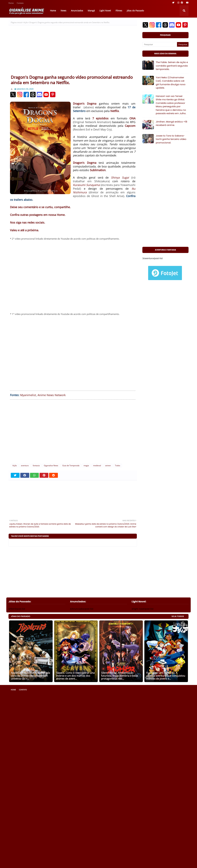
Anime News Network (52, 395)
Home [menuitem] (53, 11)
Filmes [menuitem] (119, 11)
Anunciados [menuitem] (77, 11)
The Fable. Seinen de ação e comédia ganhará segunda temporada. (172, 66)
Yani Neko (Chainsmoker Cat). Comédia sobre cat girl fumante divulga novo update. (171, 83)
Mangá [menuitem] (91, 11)
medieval (97, 466)
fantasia (36, 466)
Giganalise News (51, 466)
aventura (25, 466)
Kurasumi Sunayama (86, 185)
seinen (108, 466)
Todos (118, 466)
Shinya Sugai (120, 177)
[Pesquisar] (160, 44)
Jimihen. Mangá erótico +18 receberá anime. (171, 123)
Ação (26, 22)
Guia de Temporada (71, 466)
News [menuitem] (63, 11)
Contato (20, 3)
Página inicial (16, 22)
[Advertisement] (73, 51)
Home (11, 3)
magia (86, 466)
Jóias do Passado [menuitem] (135, 11)
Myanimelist (28, 395)
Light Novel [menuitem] (105, 11)
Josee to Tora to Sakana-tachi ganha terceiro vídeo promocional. (171, 139)
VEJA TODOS (178, 616)
